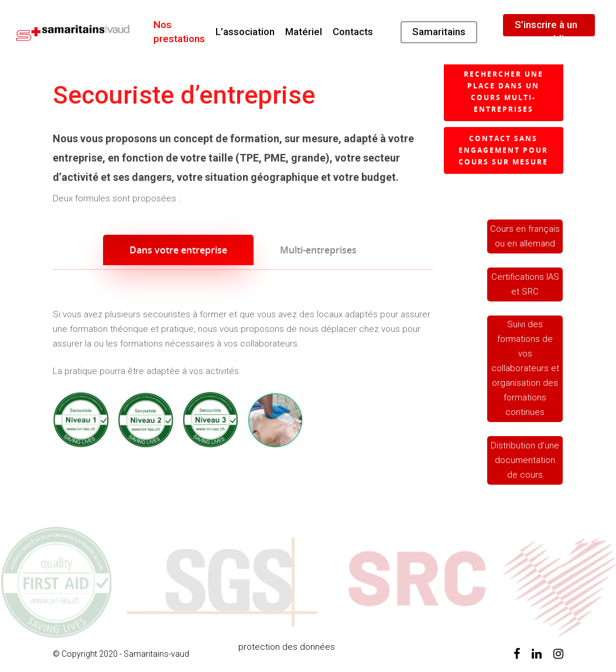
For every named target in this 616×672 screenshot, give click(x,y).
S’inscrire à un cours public (546, 32)
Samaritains (439, 32)
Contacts (353, 32)
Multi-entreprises (318, 250)
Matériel (304, 32)
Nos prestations (179, 32)
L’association (245, 32)
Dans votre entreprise (178, 250)
